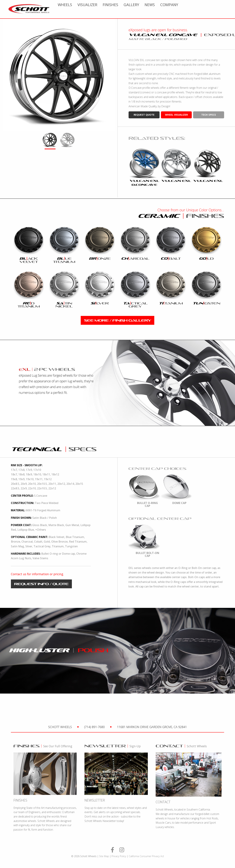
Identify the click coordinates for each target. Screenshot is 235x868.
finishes (162, 9)
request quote (144, 115)
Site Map (104, 856)
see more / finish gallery (118, 320)
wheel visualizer (176, 115)
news (201, 9)
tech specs (209, 115)
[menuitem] (116, 9)
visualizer (139, 9)
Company (221, 9)
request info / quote (41, 584)
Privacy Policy (119, 856)
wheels (116, 9)
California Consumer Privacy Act (146, 856)
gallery (183, 9)
